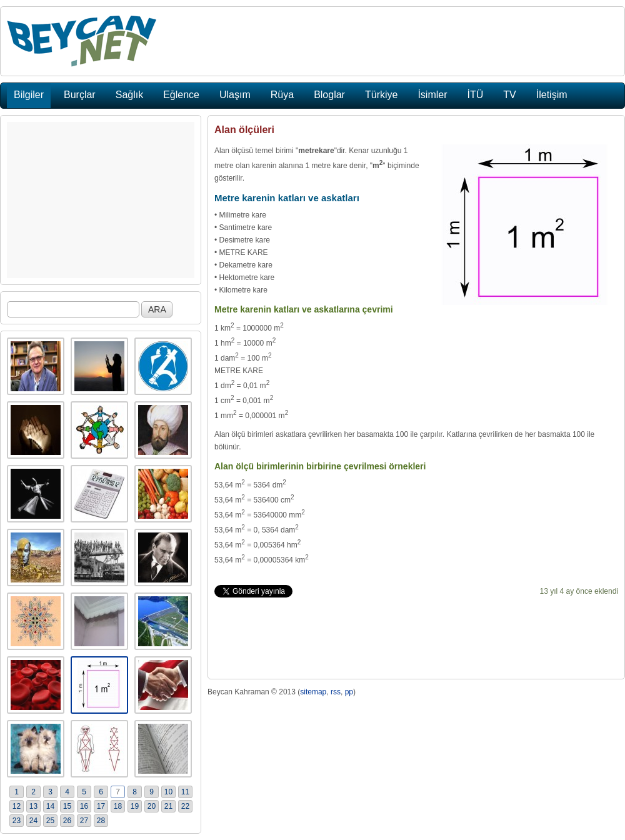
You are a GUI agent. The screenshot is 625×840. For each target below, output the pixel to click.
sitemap (313, 692)
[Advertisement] (101, 200)
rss (336, 692)
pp (349, 692)
